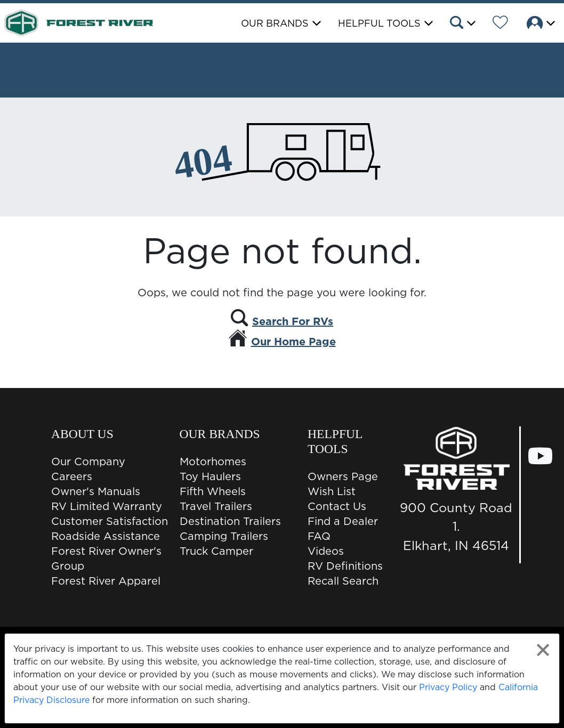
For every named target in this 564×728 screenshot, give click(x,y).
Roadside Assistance (106, 536)
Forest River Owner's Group (106, 559)
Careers (72, 476)
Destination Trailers (230, 521)
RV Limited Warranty (107, 506)
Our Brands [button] (275, 23)
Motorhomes (213, 462)
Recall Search (343, 581)
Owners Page (343, 476)
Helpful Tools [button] (379, 23)
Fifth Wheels (213, 491)
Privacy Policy (448, 687)
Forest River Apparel (106, 581)
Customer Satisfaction (110, 521)
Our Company (88, 462)
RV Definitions (345, 566)
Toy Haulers (210, 476)
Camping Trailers (224, 536)
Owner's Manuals (96, 491)
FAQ (319, 536)
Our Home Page (293, 342)
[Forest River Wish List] (500, 24)
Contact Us (337, 506)
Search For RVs (293, 321)
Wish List (332, 491)
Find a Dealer (343, 521)
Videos (326, 551)
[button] (462, 24)
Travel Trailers (216, 506)
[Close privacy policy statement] (543, 650)
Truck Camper (216, 551)
